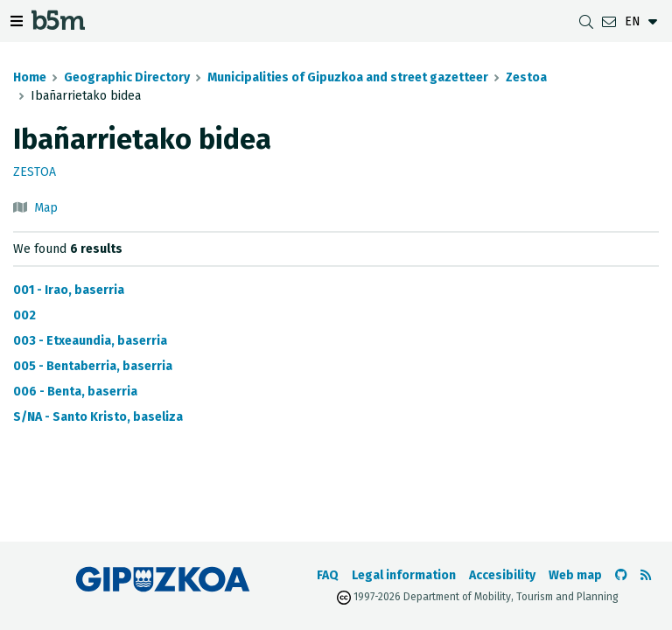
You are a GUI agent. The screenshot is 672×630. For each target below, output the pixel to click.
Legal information (404, 575)
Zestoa (526, 77)
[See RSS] (646, 575)
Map (46, 208)
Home (30, 77)
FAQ (328, 575)
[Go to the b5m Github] (621, 575)
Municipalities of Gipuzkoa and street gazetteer (348, 77)
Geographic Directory (127, 77)
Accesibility (502, 575)
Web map (575, 575)
